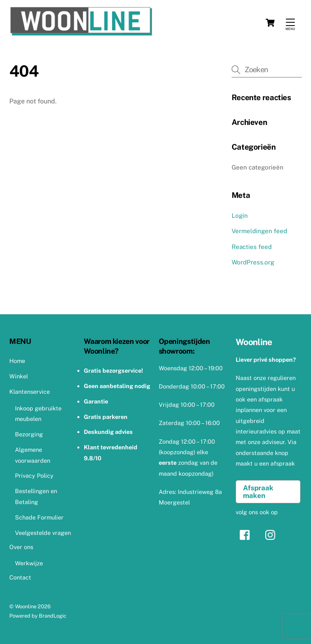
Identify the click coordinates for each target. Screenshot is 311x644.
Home (17, 361)
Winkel (19, 376)
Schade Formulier (39, 517)
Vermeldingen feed (259, 231)
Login (240, 216)
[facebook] (247, 534)
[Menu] (290, 23)
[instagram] (272, 534)
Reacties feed (252, 247)
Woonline (26, 606)
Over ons (21, 547)
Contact (20, 577)
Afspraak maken (258, 492)
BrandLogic (53, 616)
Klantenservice (30, 392)
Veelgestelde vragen (43, 533)
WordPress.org (253, 262)
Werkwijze (29, 563)
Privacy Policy (34, 475)
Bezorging (29, 434)
